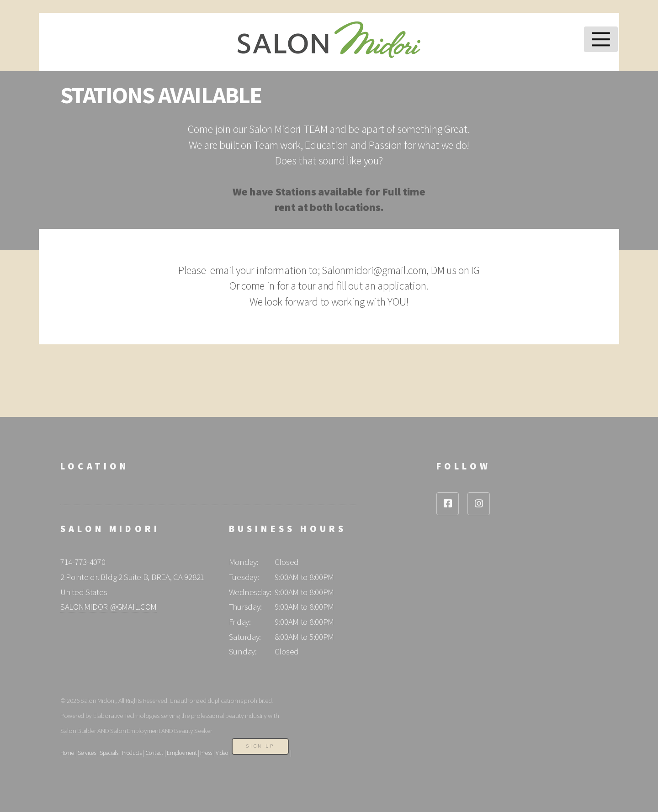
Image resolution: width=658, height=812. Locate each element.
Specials (109, 753)
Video (222, 753)
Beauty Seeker (193, 730)
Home (67, 753)
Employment (182, 753)
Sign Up (260, 746)
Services (87, 753)
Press (206, 753)
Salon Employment (135, 730)
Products (132, 753)
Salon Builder (78, 730)
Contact (154, 753)
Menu (601, 39)
